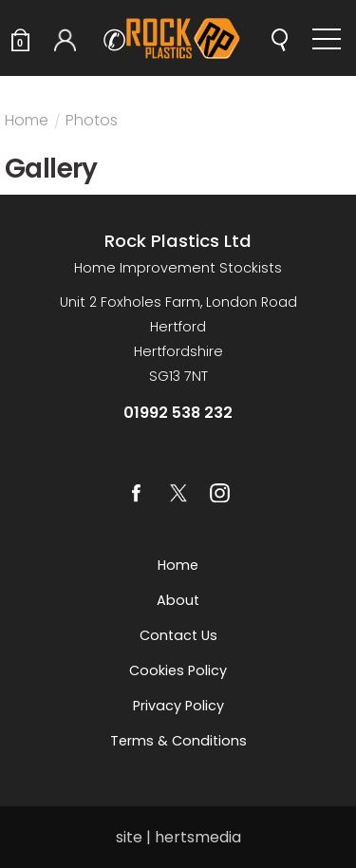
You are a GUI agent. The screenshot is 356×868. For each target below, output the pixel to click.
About (178, 600)
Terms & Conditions (178, 741)
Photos (92, 123)
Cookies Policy (178, 670)
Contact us (178, 635)
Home (27, 123)
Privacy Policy (178, 706)
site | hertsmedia (178, 837)
